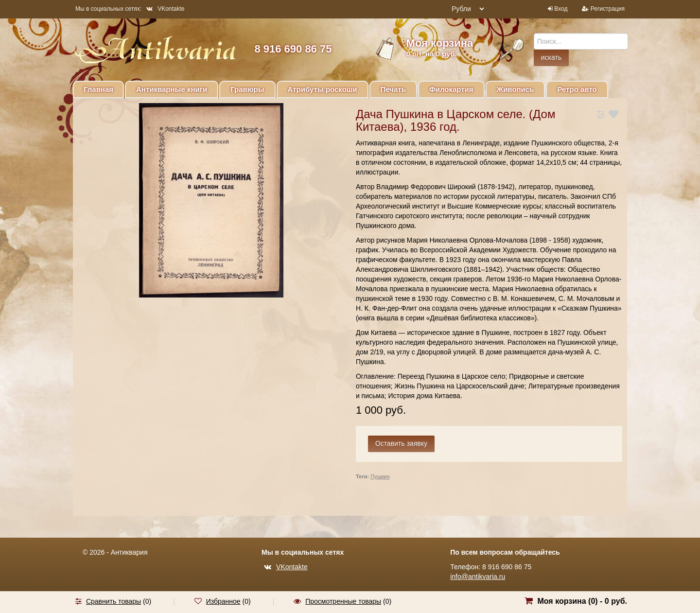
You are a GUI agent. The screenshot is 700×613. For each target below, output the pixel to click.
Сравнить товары (114, 601)
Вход (561, 9)
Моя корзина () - (582, 601)
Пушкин (380, 476)
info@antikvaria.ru (478, 577)
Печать (393, 89)
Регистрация (608, 9)
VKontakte (165, 9)
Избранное (223, 601)
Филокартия (451, 89)
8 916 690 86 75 (293, 49)
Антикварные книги (172, 89)
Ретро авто (577, 89)
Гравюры (247, 89)
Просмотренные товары (343, 601)
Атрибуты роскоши (323, 89)
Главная (98, 89)
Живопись (516, 89)
